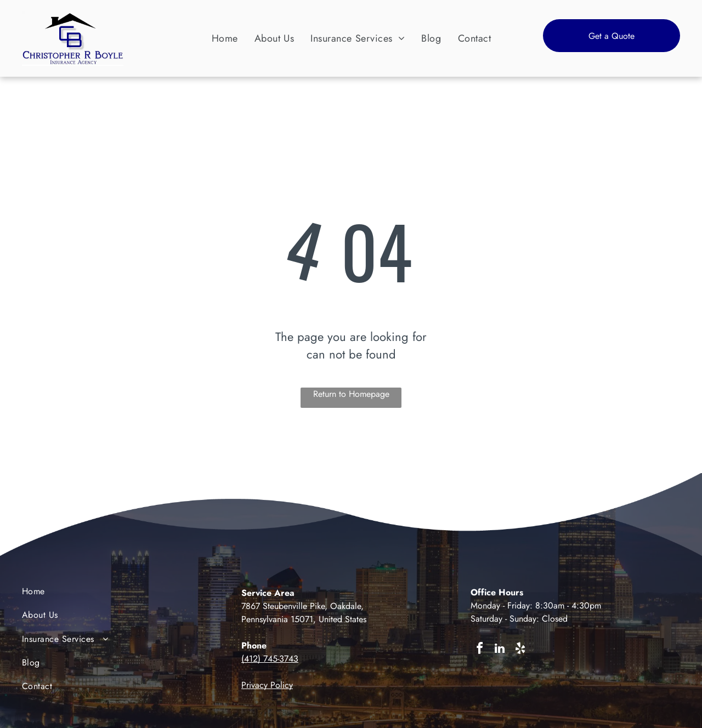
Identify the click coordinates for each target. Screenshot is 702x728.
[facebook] (479, 650)
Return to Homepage (351, 394)
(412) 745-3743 (270, 659)
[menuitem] (225, 38)
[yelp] (520, 650)
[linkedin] (500, 650)
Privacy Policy (267, 685)
